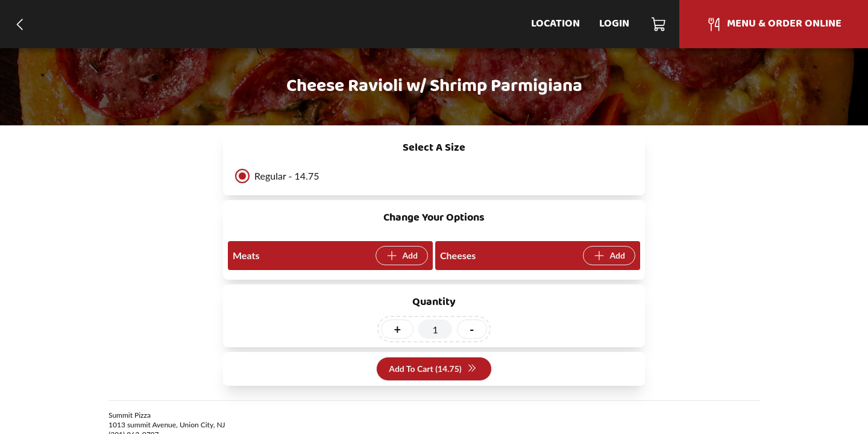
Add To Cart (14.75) (432, 369)
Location (555, 24)
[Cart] (659, 24)
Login (614, 24)
